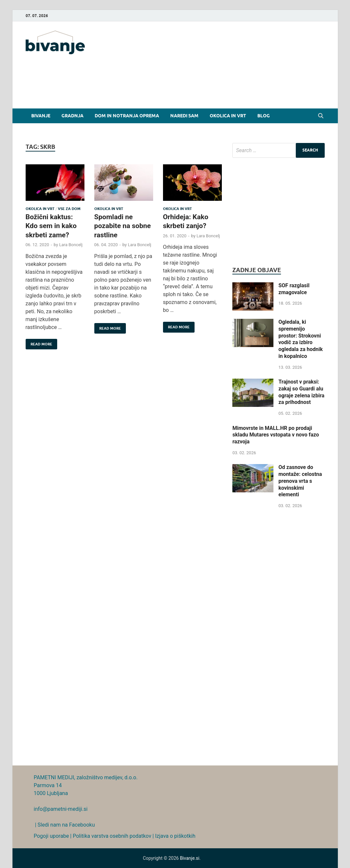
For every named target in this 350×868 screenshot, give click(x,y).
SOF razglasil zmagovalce (294, 289)
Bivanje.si (189, 858)
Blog (264, 116)
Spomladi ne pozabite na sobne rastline (123, 226)
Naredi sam (184, 116)
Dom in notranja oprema (127, 116)
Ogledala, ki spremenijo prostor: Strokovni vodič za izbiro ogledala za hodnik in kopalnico (301, 339)
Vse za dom (69, 209)
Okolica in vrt (228, 116)
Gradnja (72, 116)
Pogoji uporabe (51, 836)
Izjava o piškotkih (175, 836)
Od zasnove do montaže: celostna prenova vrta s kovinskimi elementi (300, 481)
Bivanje (41, 116)
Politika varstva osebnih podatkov (112, 836)
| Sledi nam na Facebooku (64, 825)
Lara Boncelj (71, 245)
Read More (39, 343)
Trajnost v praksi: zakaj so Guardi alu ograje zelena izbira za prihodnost (301, 392)
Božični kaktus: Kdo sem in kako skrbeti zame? (51, 226)
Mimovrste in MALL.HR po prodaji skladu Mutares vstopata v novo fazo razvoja (276, 435)
